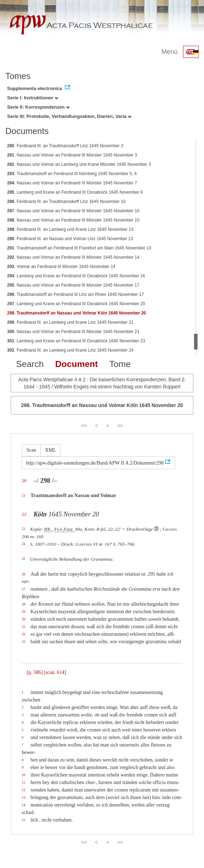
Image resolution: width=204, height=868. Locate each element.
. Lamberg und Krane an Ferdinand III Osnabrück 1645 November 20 (76, 304)
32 (24, 634)
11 (23, 782)
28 (24, 604)
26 (24, 574)
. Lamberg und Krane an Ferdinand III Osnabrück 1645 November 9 (75, 192)
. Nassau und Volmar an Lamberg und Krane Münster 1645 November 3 (79, 164)
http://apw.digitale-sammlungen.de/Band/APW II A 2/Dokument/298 (95, 463)
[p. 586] (35, 672)
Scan (31, 450)
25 (23, 559)
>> (120, 426)
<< (84, 426)
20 (24, 480)
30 (24, 619)
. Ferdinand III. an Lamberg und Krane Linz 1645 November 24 (70, 350)
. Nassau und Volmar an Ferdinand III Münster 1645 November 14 (73, 257)
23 (23, 529)
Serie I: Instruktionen (33, 98)
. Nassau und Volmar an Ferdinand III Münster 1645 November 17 (73, 285)
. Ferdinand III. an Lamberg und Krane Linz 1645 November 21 (70, 322)
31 (24, 627)
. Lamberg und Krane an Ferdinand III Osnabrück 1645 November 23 (76, 341)
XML (50, 450)
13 (24, 797)
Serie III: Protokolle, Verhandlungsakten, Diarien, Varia (69, 116)
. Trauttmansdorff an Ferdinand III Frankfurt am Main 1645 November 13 (79, 248)
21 (24, 495)
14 (24, 805)
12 (24, 790)
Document (77, 364)
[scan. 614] (55, 672)
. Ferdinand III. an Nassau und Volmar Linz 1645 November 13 (70, 239)
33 (24, 642)
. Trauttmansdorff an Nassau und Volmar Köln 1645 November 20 (76, 313)
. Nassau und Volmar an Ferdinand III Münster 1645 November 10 (73, 211)
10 (24, 775)
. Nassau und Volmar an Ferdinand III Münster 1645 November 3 (72, 155)
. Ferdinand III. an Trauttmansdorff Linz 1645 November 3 (65, 146)
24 (23, 544)
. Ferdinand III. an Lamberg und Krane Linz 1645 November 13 (70, 229)
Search (30, 364)
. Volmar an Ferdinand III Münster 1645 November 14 (61, 267)
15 (24, 820)
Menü (170, 52)
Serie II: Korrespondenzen (38, 107)
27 (24, 589)
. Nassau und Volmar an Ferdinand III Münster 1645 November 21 (73, 332)
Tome (120, 364)
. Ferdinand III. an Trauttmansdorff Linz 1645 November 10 (66, 202)
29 (24, 612)
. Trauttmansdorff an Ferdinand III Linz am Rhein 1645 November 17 (75, 294)
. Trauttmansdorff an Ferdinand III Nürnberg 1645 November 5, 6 (72, 174)
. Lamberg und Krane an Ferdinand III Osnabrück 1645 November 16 (76, 276)
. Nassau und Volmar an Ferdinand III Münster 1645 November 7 (72, 183)
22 (24, 514)
